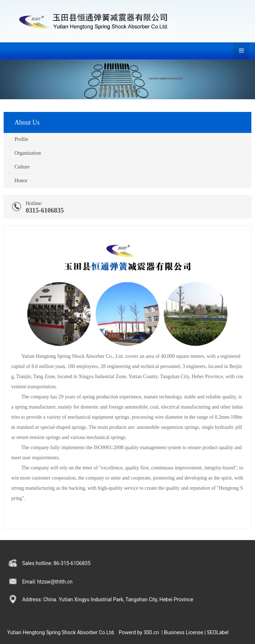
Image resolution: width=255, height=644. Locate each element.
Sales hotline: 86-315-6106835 (56, 563)
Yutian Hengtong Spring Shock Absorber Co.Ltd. (61, 632)
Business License (184, 632)
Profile (21, 139)
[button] (116, 92)
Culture (22, 167)
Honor (21, 181)
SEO (212, 632)
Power (126, 632)
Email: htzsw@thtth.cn (47, 582)
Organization (28, 153)
